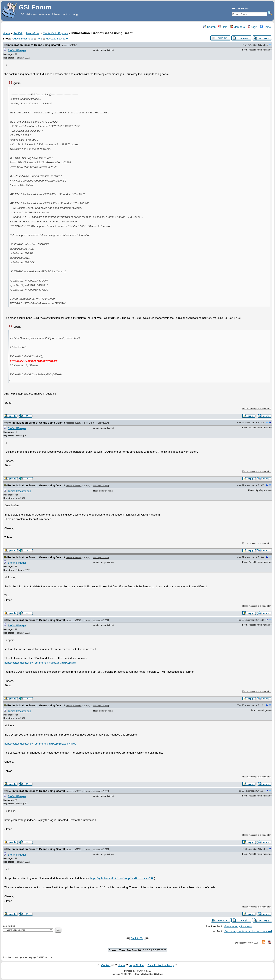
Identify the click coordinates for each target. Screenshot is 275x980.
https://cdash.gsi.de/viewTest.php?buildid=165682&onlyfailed (40, 744)
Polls (39, 39)
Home (265, 27)
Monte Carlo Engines (55, 33)
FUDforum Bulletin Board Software (148, 974)
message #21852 (74, 486)
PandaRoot (33, 33)
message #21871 (74, 791)
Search (209, 27)
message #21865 (74, 620)
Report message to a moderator (256, 409)
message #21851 (74, 423)
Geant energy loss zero (238, 926)
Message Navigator (57, 39)
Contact (106, 965)
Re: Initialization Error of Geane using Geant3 (36, 423)
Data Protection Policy (161, 965)
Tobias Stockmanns (19, 491)
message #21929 (74, 849)
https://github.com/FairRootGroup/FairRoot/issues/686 (122, 878)
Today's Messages (22, 39)
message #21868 (74, 706)
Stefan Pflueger (17, 50)
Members (237, 27)
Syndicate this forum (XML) (247, 943)
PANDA (18, 33)
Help (223, 27)
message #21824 (69, 45)
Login (252, 27)
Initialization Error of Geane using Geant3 (34, 45)
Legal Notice (136, 965)
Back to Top (137, 938)
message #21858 (74, 558)
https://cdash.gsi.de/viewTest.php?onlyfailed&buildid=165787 (40, 663)
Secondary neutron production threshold (248, 931)
